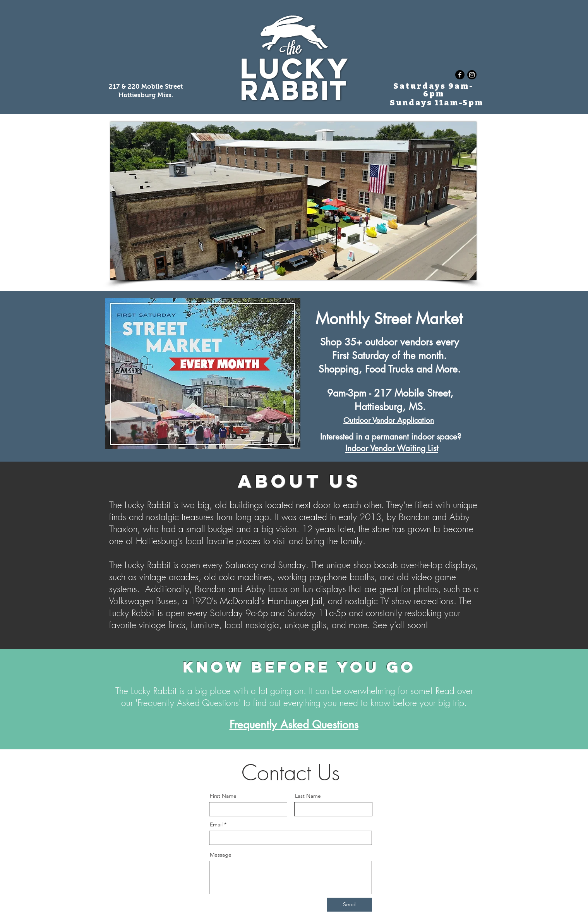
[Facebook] (460, 75)
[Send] (349, 905)
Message (221, 855)
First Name (223, 796)
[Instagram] (472, 75)
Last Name (308, 796)
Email (216, 824)
